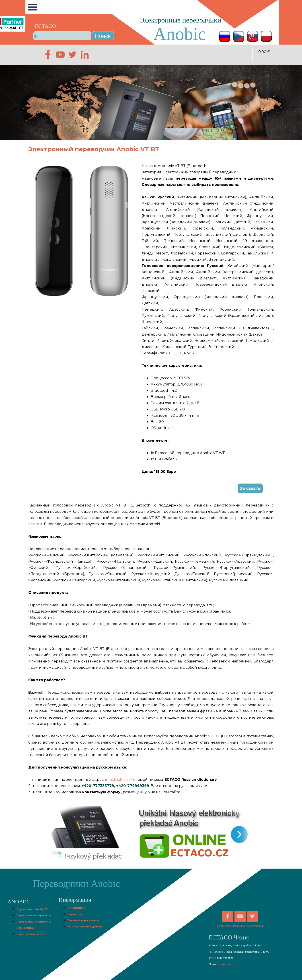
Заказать (250, 488)
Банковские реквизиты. (84, 920)
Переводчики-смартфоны (34, 915)
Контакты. (75, 914)
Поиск (103, 36)
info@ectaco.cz (119, 780)
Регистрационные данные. (85, 926)
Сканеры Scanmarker (31, 934)
